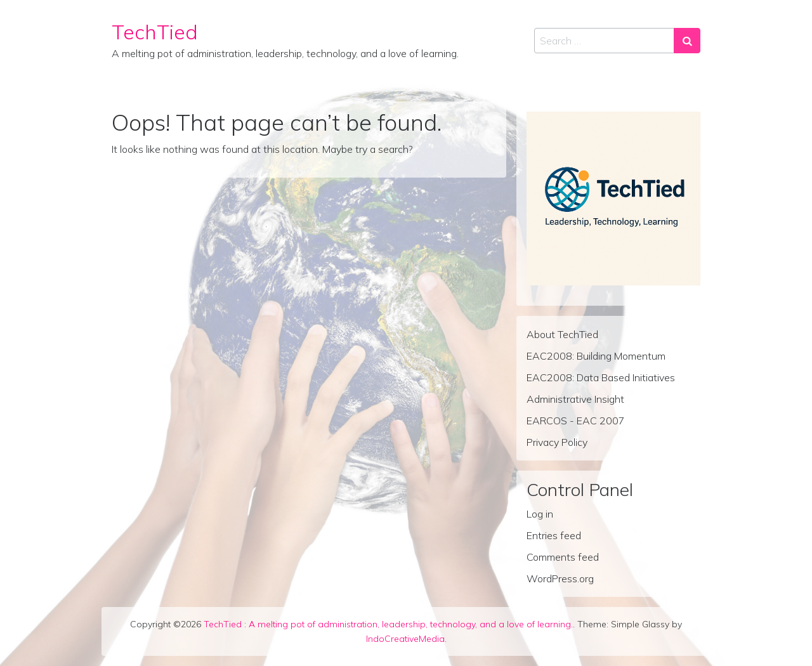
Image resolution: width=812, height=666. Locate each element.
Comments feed (563, 557)
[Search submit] (687, 41)
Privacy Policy (557, 442)
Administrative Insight (575, 399)
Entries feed (554, 535)
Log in (540, 514)
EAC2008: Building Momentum (596, 356)
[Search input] (604, 41)
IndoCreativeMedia (405, 639)
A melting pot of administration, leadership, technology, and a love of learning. (411, 624)
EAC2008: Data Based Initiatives (601, 377)
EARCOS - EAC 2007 (576, 421)
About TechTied (562, 334)
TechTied (155, 32)
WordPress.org (560, 578)
